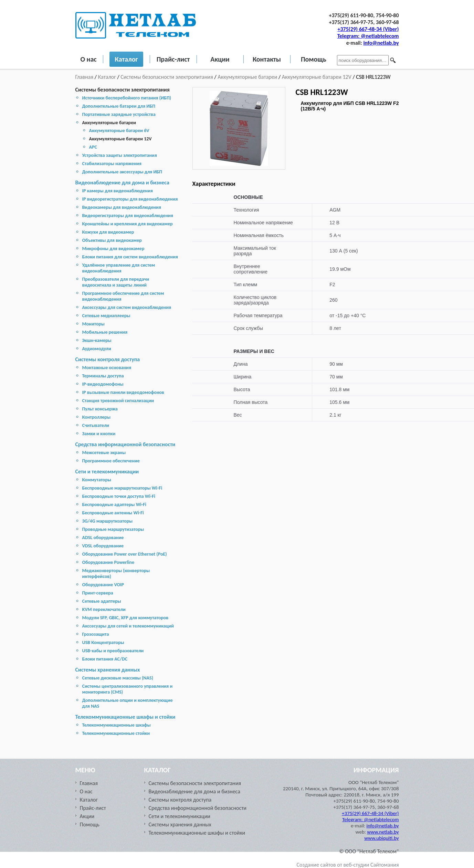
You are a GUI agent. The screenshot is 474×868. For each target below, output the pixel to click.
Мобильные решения (105, 332)
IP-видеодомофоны (103, 384)
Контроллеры (97, 417)
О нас (89, 59)
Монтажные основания (107, 368)
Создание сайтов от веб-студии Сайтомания (348, 865)
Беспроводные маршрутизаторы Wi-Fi (122, 488)
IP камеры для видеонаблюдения (118, 191)
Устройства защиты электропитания (120, 155)
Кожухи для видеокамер (108, 232)
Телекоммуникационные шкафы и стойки (125, 717)
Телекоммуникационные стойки (116, 733)
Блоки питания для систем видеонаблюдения (130, 257)
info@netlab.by (381, 43)
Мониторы (94, 324)
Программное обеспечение (111, 461)
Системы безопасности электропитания (167, 77)
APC (93, 147)
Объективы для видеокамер (112, 240)
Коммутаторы (97, 480)
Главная (85, 77)
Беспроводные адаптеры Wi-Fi (114, 505)
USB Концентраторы (103, 642)
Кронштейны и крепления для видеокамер (128, 224)
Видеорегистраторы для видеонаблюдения (128, 216)
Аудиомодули (97, 349)
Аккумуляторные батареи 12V (317, 77)
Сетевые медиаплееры (106, 316)
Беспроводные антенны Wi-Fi (113, 513)
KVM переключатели (104, 609)
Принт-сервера (98, 593)
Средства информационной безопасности (125, 444)
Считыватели (96, 425)
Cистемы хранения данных (108, 670)
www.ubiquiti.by (381, 838)
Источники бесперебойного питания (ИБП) (127, 98)
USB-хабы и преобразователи (113, 651)
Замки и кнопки (99, 434)
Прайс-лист (173, 59)
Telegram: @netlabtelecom (368, 36)
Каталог (126, 59)
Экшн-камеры (97, 340)
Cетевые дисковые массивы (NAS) (118, 678)
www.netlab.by (383, 832)
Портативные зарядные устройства (119, 114)
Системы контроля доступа (108, 359)
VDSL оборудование (103, 546)
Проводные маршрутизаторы (113, 529)
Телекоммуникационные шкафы (117, 725)
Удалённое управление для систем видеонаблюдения (119, 268)
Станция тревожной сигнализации (118, 401)
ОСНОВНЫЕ (248, 197)
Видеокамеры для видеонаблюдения (122, 207)
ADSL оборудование (103, 538)
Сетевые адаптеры (102, 601)
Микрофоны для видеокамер (113, 249)
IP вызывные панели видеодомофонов (123, 392)
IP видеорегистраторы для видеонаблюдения (130, 199)
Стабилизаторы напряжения (112, 164)
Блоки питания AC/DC (105, 659)
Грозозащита (96, 634)
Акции (220, 59)
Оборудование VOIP (103, 585)
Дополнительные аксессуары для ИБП (122, 172)
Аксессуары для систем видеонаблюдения (127, 307)
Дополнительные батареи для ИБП (119, 106)
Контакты (267, 59)
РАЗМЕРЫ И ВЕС (254, 351)
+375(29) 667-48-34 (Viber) (368, 29)
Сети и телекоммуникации (107, 471)
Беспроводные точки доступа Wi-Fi (119, 496)
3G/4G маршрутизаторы (108, 521)
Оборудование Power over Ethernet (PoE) (125, 554)
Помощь (314, 59)
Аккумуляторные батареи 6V (119, 131)
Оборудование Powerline (108, 562)
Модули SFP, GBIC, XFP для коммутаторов (125, 618)
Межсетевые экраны (104, 453)
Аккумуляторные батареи (247, 77)
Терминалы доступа (103, 376)
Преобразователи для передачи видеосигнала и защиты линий (116, 282)
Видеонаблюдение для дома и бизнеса (122, 183)
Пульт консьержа (100, 409)
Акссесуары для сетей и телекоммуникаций (128, 626)
